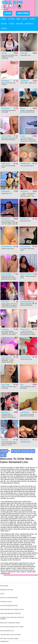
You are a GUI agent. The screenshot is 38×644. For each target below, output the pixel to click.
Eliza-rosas (6, 81)
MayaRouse (5, 412)
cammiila (5, 440)
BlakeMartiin (6, 191)
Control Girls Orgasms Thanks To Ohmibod (12, 618)
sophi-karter (6, 164)
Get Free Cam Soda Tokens (9, 639)
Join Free (23, 13)
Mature (20, 24)
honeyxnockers (26, 357)
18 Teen (11, 19)
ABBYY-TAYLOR (26, 274)
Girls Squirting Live (7, 631)
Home (3, 19)
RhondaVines (25, 440)
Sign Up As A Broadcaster (9, 598)
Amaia (22, 136)
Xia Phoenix (6, 219)
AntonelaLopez (7, 357)
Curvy (32, 19)
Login (8, 13)
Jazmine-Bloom (7, 136)
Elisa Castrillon (7, 274)
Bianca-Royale (25, 246)
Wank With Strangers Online (10, 623)
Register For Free (7, 590)
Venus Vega (5, 385)
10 (29, 451)
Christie (4, 53)
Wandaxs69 (5, 108)
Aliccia (23, 108)
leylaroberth (25, 412)
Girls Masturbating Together (10, 613)
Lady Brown (24, 219)
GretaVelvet (24, 191)
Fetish (4, 24)
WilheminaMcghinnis (27, 302)
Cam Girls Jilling (6, 602)
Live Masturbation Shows (9, 606)
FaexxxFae (5, 302)
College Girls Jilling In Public (11, 635)
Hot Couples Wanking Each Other (12, 627)
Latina (12, 24)
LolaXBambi (24, 81)
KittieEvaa (5, 329)
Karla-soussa (25, 329)
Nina (22, 385)
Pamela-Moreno (7, 246)
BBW (18, 19)
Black (25, 19)
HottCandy (24, 53)
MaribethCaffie (25, 164)
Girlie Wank (4, 586)
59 (2, 455)
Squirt (4, 29)
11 (33, 451)
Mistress (29, 24)
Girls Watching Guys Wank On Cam (12, 610)
